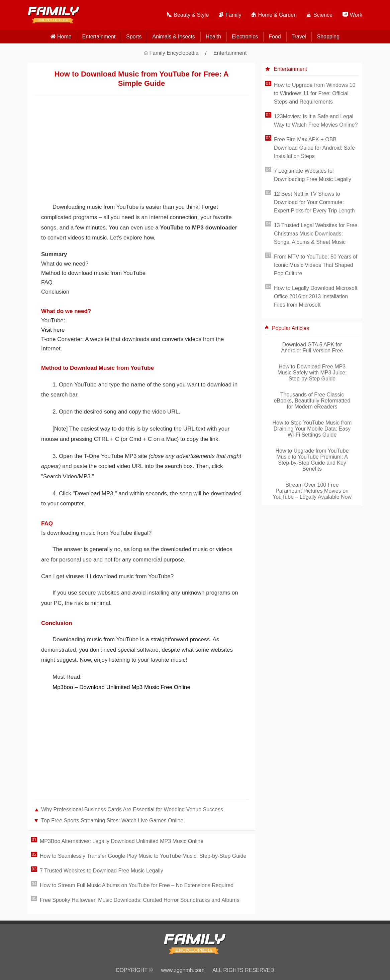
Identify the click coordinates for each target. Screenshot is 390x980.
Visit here (53, 330)
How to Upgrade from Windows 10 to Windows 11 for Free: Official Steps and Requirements (315, 93)
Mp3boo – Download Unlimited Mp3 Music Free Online (121, 687)
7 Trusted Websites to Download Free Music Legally (102, 871)
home (64, 37)
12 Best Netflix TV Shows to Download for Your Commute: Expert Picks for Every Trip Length (314, 202)
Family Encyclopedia (174, 53)
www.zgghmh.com (183, 970)
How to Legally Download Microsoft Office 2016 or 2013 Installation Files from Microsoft (316, 296)
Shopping (328, 37)
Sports (134, 37)
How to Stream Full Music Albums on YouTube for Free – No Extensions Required (137, 885)
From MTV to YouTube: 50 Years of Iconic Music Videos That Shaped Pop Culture (316, 265)
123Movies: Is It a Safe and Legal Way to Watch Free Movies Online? (316, 121)
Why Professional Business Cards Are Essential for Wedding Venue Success (132, 809)
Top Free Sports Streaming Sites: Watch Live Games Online (112, 821)
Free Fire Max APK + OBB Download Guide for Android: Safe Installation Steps (314, 148)
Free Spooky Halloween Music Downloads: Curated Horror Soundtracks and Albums (140, 900)
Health (213, 37)
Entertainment (99, 37)
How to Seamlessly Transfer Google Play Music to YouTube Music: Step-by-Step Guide (143, 856)
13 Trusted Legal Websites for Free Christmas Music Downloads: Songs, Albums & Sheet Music (316, 234)
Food (275, 37)
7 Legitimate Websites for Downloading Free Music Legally (313, 175)
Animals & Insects (173, 37)
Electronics (245, 37)
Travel (299, 37)
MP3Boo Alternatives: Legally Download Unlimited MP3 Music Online (122, 841)
